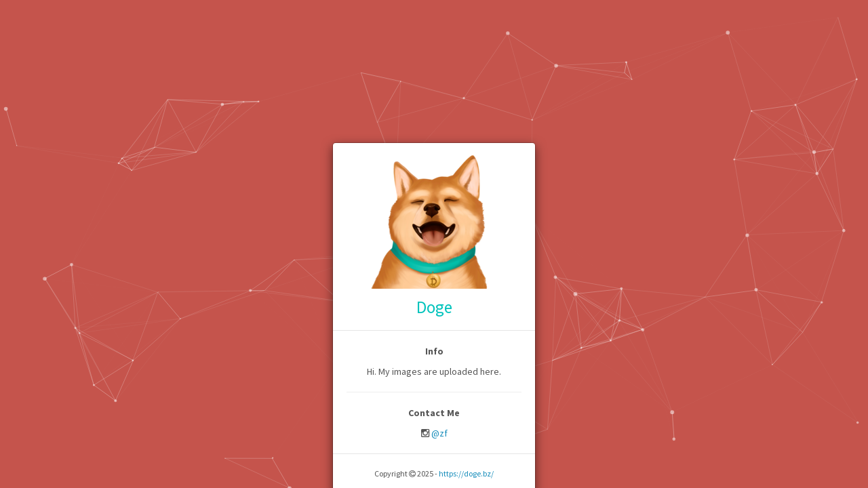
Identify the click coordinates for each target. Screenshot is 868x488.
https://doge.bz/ (466, 473)
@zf (439, 433)
